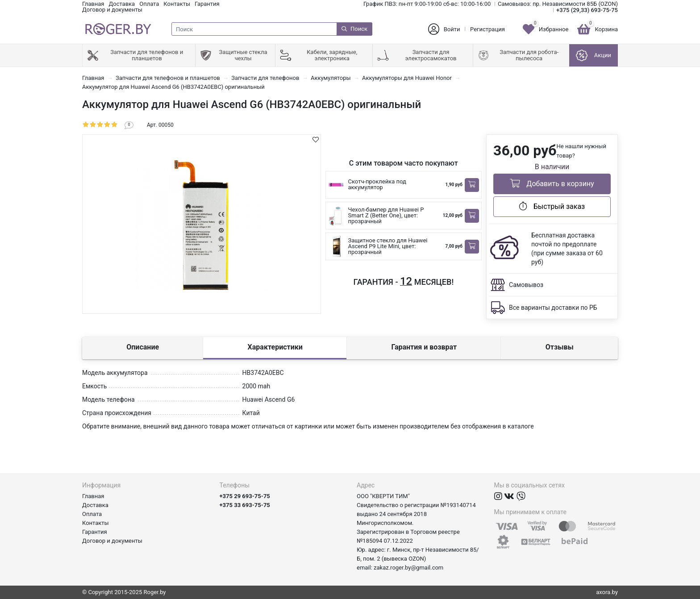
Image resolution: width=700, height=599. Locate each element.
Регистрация (487, 29)
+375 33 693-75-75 (245, 505)
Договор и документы (112, 10)
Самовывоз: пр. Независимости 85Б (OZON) (558, 4)
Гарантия (207, 4)
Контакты (177, 4)
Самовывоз (526, 285)
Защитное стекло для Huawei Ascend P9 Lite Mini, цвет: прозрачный (388, 246)
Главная (93, 4)
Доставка (122, 4)
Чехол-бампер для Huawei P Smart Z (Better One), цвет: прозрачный (386, 215)
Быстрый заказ (552, 206)
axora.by (607, 592)
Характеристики (275, 347)
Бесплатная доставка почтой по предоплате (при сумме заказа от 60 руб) (567, 249)
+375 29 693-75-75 (245, 496)
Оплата (149, 4)
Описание (143, 347)
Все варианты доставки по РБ (553, 308)
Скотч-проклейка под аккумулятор (377, 184)
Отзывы (560, 347)
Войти (452, 29)
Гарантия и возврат (424, 347)
